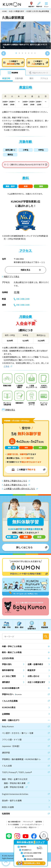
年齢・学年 (6, 627)
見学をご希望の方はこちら (15, 481)
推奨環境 (39, 822)
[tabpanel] (25, 35)
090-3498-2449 (22, 299)
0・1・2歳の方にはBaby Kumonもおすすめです (24, 164)
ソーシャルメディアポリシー (32, 824)
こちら (7, 366)
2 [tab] (19, 53)
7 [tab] (35, 53)
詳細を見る (10, 410)
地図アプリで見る (11, 277)
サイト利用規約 (13, 824)
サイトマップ (28, 822)
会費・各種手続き (32, 627)
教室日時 (6, 78)
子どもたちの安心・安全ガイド (26, 827)
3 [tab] (23, 53)
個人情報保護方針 (14, 822)
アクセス (44, 78)
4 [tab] (26, 53)
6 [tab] (32, 53)
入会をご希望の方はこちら (15, 485)
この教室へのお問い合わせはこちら (19, 489)
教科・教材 (19, 627)
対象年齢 (19, 78)
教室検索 (45, 627)
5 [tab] (29, 53)
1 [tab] (16, 53)
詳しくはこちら (24, 547)
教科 (32, 78)
